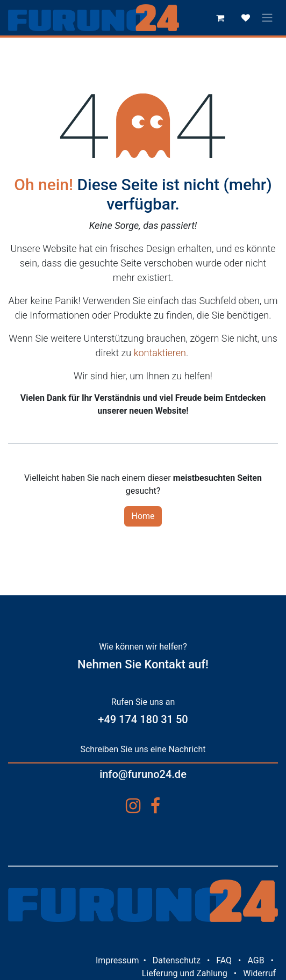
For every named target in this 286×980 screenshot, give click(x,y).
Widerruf (259, 973)
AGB (256, 960)
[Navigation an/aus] (267, 18)
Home (143, 516)
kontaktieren (160, 353)
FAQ (224, 960)
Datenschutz (177, 960)
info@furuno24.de (143, 774)
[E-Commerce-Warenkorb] (220, 18)
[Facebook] (155, 806)
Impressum (117, 960)
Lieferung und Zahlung (185, 973)
